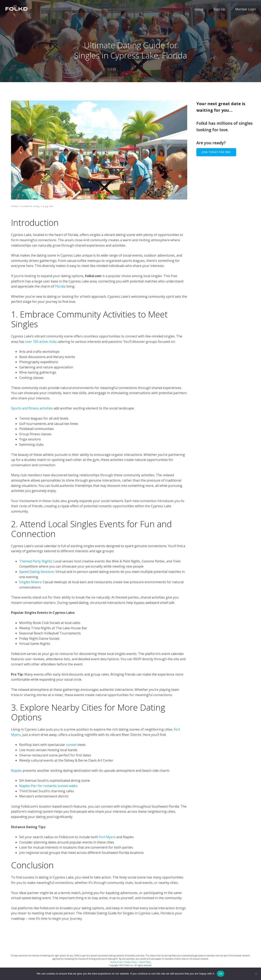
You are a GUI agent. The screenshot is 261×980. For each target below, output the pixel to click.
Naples (16, 774)
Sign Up (219, 11)
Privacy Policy (130, 966)
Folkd (14, 210)
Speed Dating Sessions (37, 575)
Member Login (246, 11)
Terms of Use (116, 966)
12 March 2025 (30, 210)
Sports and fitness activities (32, 412)
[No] (256, 974)
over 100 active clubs (41, 345)
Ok (221, 974)
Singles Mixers (30, 586)
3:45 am (48, 210)
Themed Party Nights (36, 565)
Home (199, 11)
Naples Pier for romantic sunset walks (48, 789)
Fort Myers (107, 841)
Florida (60, 290)
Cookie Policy (145, 966)
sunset (71, 748)
